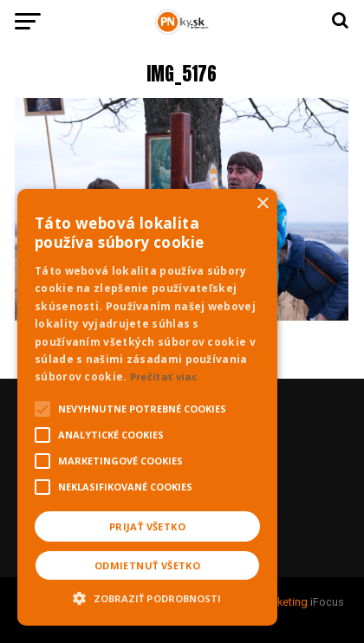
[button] (147, 596)
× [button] (262, 204)
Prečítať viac (164, 377)
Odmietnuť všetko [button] (147, 565)
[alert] (147, 407)
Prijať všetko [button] (147, 526)
